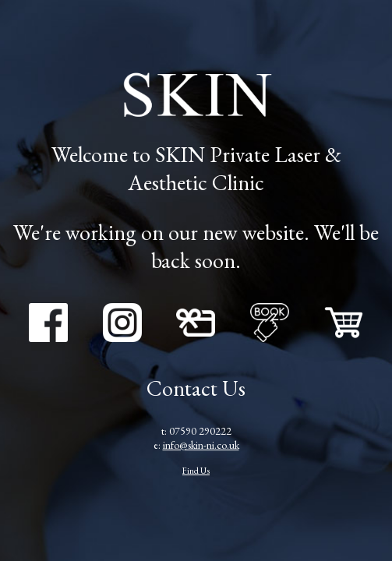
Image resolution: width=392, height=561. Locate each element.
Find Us (196, 470)
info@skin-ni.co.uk (201, 445)
